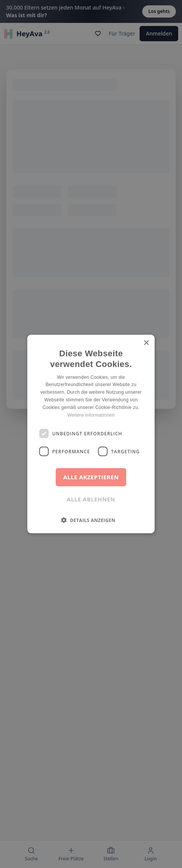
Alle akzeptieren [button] (91, 477)
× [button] (146, 343)
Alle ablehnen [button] (91, 499)
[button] (91, 520)
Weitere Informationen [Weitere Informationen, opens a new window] (91, 415)
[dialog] (91, 434)
